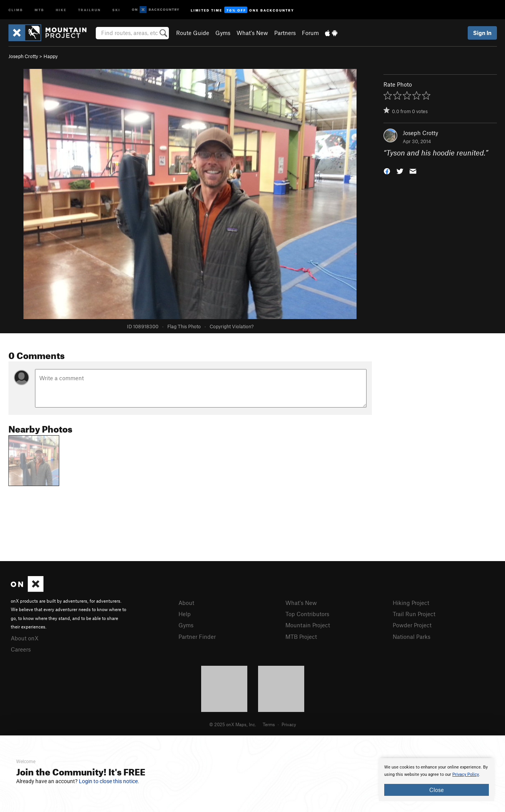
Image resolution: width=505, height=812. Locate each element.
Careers (21, 649)
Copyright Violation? (232, 326)
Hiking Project (411, 603)
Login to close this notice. (109, 781)
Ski (116, 9)
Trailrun (89, 9)
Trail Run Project (414, 614)
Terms (269, 724)
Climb (16, 9)
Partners (285, 33)
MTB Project (301, 637)
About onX (25, 638)
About (186, 603)
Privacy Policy (466, 774)
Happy (51, 56)
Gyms (223, 33)
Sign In (482, 33)
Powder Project (412, 625)
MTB (39, 9)
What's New (252, 33)
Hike (61, 9)
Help (185, 614)
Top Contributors (307, 614)
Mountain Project (308, 625)
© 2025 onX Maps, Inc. (233, 724)
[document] (437, 780)
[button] (387, 171)
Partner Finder (197, 637)
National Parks (412, 637)
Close (437, 790)
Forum (310, 33)
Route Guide (193, 33)
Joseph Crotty (23, 56)
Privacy (289, 724)
